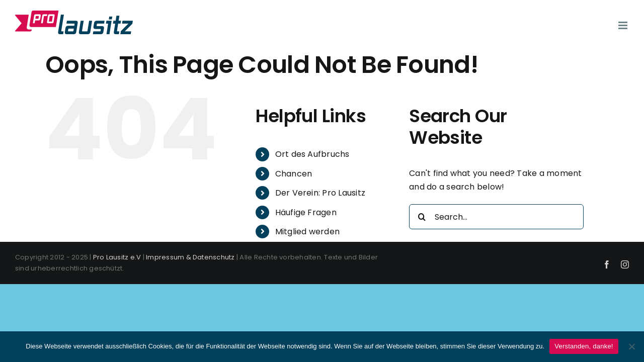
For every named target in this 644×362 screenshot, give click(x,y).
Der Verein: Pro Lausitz (320, 193)
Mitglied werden (308, 232)
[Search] (422, 217)
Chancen (294, 174)
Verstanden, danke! (584, 346)
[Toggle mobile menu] (624, 25)
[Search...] (496, 217)
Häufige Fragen (306, 212)
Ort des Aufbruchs (312, 154)
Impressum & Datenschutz (190, 257)
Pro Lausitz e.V (117, 257)
